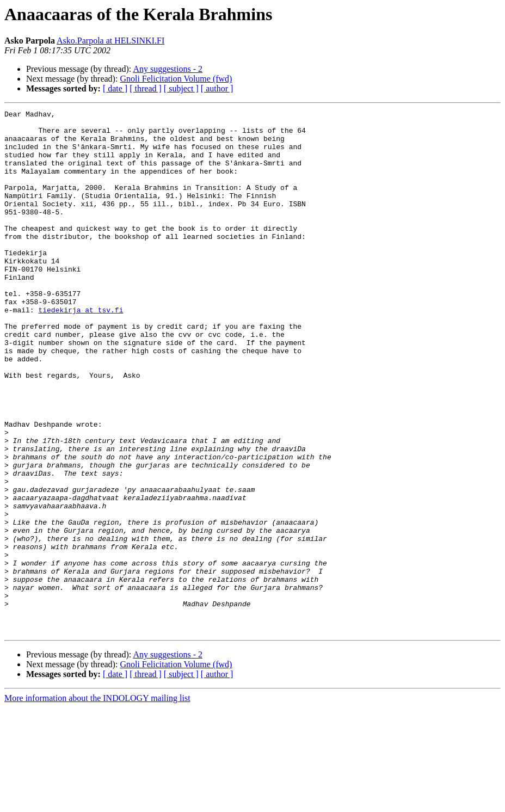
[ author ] (217, 88)
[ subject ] (181, 88)
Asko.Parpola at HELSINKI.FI (110, 41)
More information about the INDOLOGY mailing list (97, 802)
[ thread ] (146, 88)
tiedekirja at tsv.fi (81, 350)
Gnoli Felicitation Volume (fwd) (176, 79)
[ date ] (115, 88)
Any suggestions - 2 (168, 69)
